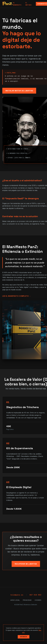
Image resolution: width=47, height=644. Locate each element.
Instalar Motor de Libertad (19, 91)
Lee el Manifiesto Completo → (17, 296)
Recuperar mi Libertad (26, 564)
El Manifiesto (17, 4)
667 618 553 (35, 595)
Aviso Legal (15, 600)
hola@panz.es (17, 595)
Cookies (38, 600)
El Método (28, 4)
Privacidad (27, 600)
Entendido (24, 637)
